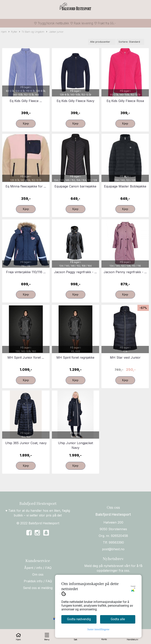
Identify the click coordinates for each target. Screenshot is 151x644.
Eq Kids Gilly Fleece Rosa (125, 101)
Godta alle (118, 619)
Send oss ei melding (38, 588)
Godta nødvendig (79, 619)
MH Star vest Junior (125, 357)
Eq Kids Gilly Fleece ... (26, 101)
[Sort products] (130, 42)
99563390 (116, 542)
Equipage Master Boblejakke (125, 186)
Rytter (13, 32)
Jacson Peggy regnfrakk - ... (75, 272)
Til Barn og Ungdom (32, 32)
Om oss (38, 574)
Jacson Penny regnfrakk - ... (125, 272)
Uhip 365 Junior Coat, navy (26, 443)
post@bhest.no (113, 549)
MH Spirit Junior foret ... (26, 357)
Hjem (4, 32)
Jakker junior (55, 32)
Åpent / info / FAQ (38, 568)
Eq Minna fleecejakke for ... (26, 186)
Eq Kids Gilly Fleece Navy (75, 101)
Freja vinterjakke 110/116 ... (26, 272)
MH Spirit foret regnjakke (75, 357)
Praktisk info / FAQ (38, 581)
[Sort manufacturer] (102, 42)
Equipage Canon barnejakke (75, 186)
